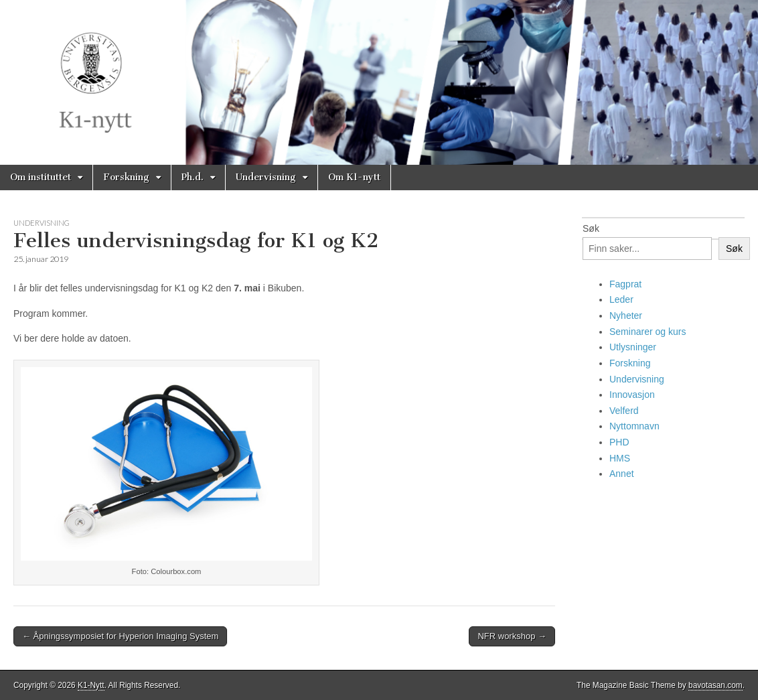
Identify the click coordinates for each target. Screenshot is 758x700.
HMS (620, 458)
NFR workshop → (512, 636)
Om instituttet (41, 177)
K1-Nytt (91, 685)
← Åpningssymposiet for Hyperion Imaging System (120, 636)
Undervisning (266, 177)
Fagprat (625, 284)
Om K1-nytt (354, 177)
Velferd (624, 411)
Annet (622, 474)
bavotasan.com (715, 685)
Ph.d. (193, 177)
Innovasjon (632, 395)
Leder (621, 299)
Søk (591, 228)
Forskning (126, 177)
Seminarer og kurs (648, 332)
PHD (619, 442)
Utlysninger (633, 347)
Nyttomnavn (634, 426)
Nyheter (626, 316)
